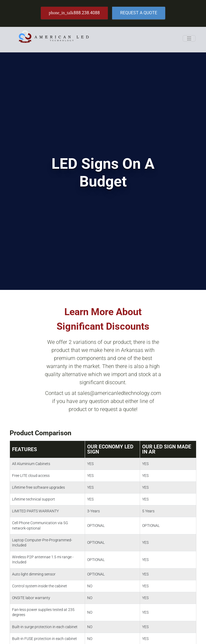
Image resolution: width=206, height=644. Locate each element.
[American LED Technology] (53, 38)
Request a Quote (139, 13)
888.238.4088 (74, 13)
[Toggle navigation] (189, 38)
